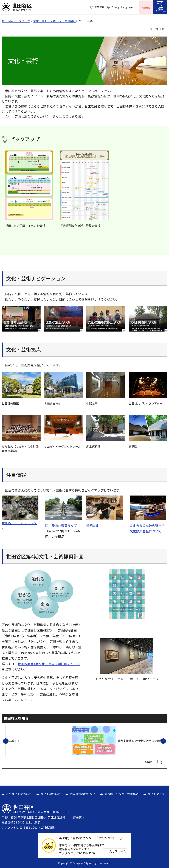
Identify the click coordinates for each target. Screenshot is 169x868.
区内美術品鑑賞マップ (61, 525)
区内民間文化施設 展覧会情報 (80, 225)
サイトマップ (156, 793)
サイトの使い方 (51, 793)
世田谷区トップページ (16, 20)
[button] (97, 7)
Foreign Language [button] (122, 7)
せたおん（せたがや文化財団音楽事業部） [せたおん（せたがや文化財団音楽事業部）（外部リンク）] (20, 448)
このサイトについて (19, 793)
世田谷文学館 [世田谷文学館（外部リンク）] (53, 403)
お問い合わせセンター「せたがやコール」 (93, 837)
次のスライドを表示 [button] (166, 741)
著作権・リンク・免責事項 (122, 793)
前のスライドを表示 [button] (8, 741)
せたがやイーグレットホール (63, 446)
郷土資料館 (93, 446)
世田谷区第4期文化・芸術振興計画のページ (49, 663)
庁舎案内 (79, 817)
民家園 (133, 446)
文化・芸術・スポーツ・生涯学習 (54, 20)
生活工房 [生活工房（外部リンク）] (92, 403)
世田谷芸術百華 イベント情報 (25, 225)
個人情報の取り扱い (83, 793)
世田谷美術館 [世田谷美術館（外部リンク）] (10, 403)
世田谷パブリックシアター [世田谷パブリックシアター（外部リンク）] (146, 403)
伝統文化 (93, 525)
